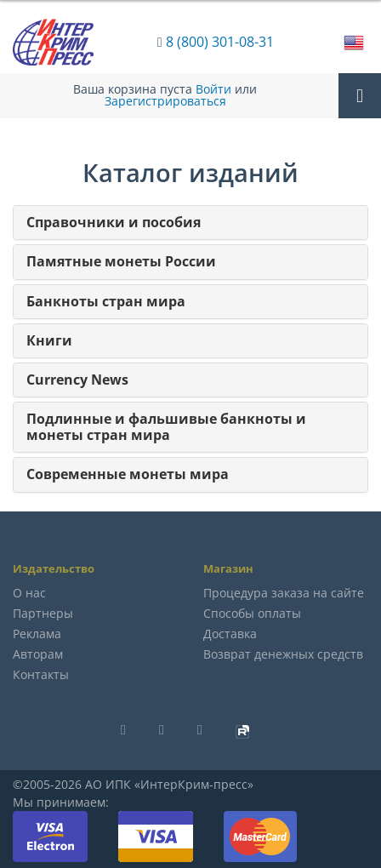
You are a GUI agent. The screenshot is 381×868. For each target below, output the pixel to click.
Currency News (77, 380)
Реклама (37, 634)
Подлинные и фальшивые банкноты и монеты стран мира (166, 427)
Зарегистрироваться (165, 101)
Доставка (230, 634)
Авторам (38, 654)
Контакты (41, 674)
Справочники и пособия (114, 223)
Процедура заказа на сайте (284, 593)
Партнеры (43, 613)
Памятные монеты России (121, 262)
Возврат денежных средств (283, 654)
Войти (213, 89)
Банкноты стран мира (106, 302)
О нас (29, 593)
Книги (49, 341)
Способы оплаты (252, 613)
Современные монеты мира (128, 474)
